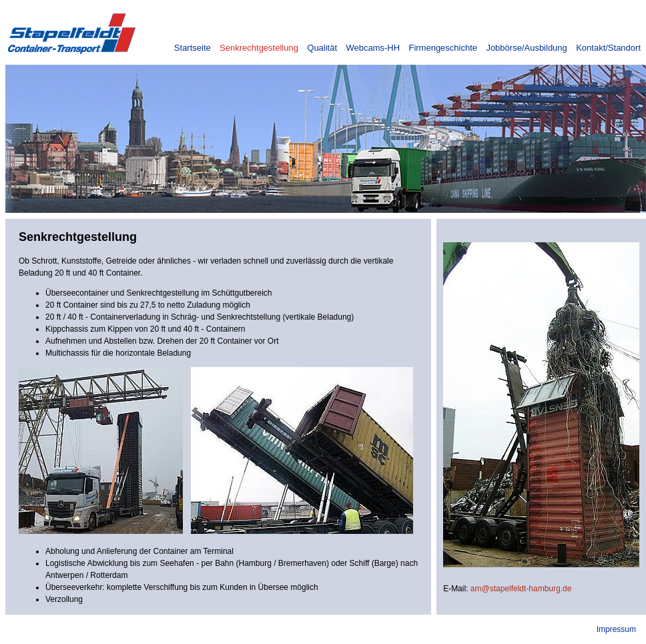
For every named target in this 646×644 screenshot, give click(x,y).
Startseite (193, 48)
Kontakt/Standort (608, 48)
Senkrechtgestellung (259, 48)
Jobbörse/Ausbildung (526, 48)
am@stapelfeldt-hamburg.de (521, 589)
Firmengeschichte (443, 48)
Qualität (322, 48)
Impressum (616, 629)
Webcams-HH (373, 48)
